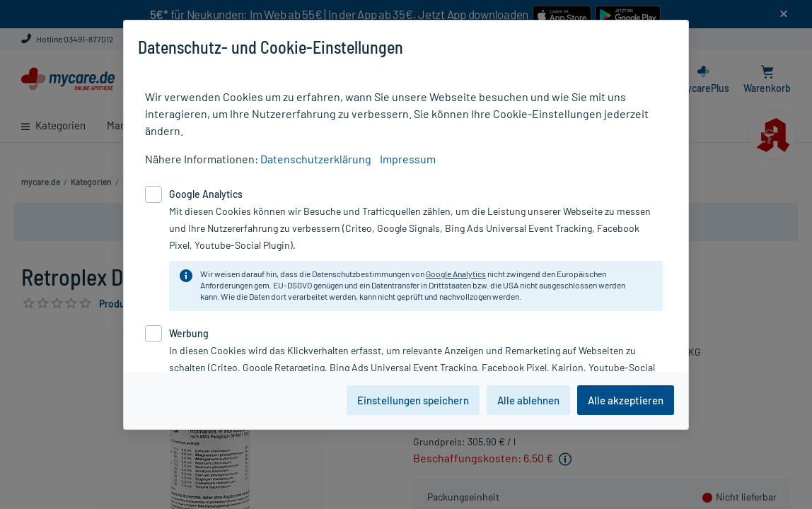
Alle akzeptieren (626, 400)
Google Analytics (456, 274)
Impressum (408, 159)
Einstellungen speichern (413, 400)
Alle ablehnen (528, 400)
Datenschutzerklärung (316, 159)
